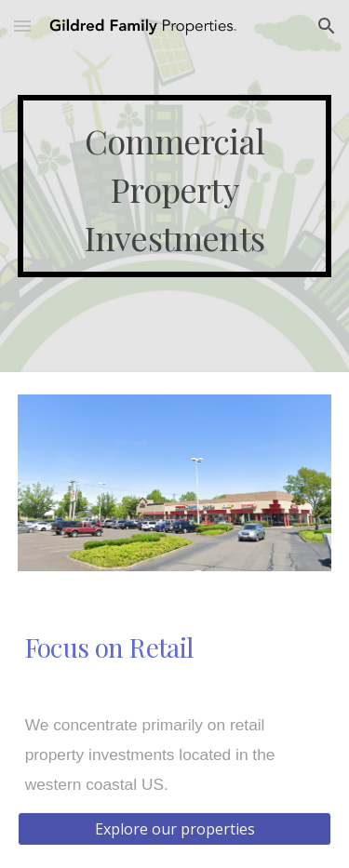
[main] (175, 186)
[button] (22, 26)
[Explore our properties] (175, 829)
